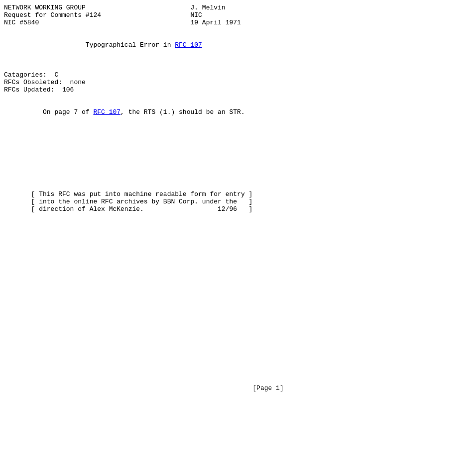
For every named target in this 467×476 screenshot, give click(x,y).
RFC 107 (188, 53)
